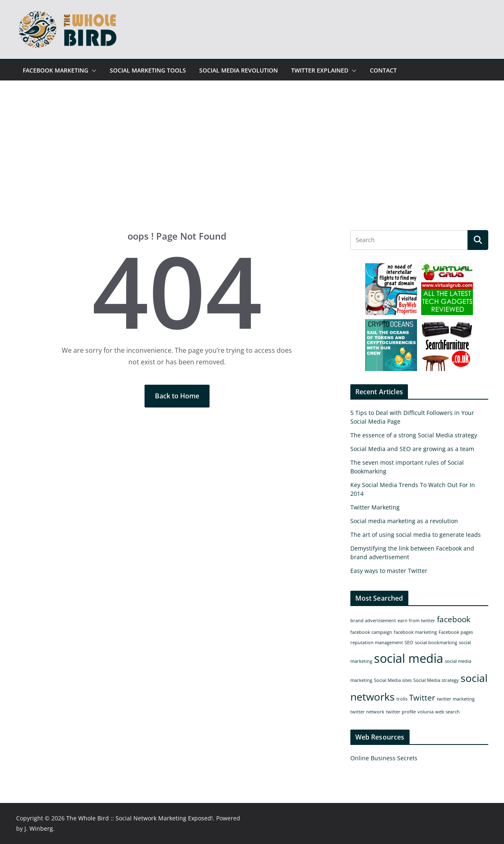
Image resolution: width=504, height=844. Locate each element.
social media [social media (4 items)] (409, 658)
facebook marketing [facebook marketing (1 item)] (415, 632)
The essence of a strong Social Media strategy (414, 435)
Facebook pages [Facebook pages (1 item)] (456, 632)
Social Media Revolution (239, 70)
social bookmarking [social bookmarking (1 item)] (436, 643)
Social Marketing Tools (148, 70)
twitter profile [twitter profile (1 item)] (401, 712)
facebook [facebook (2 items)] (454, 619)
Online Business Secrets (384, 758)
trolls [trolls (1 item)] (402, 699)
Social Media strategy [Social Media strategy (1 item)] (436, 680)
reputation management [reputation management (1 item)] (377, 643)
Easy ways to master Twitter (389, 571)
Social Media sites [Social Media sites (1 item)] (393, 680)
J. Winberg (39, 828)
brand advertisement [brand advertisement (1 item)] (373, 621)
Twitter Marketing (375, 507)
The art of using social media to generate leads (416, 535)
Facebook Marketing (55, 70)
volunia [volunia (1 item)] (426, 712)
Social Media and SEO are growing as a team (412, 449)
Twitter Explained (320, 70)
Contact (383, 70)
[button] (92, 70)
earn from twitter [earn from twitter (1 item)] (416, 621)
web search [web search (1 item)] (447, 712)
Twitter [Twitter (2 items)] (422, 698)
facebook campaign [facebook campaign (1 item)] (371, 632)
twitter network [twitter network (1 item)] (367, 712)
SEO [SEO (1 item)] (409, 643)
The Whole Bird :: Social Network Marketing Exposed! (140, 818)
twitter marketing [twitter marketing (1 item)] (456, 699)
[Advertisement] (252, 168)
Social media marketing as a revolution (404, 521)
